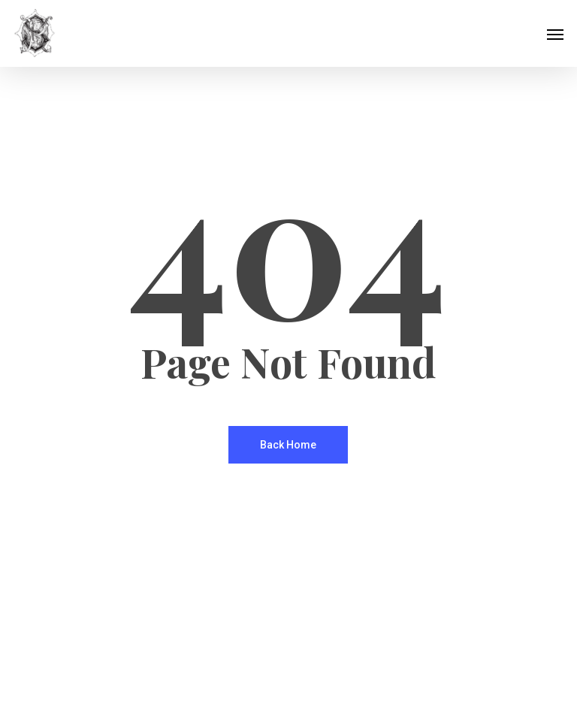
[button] (555, 34)
